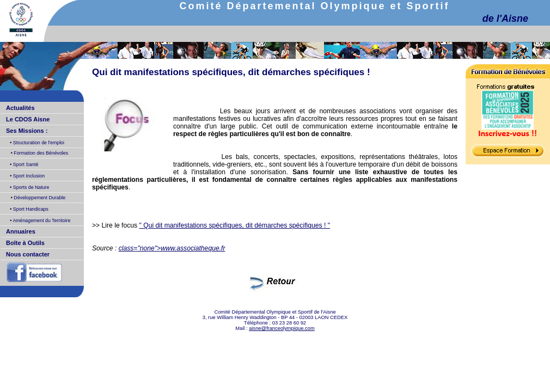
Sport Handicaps (30, 209)
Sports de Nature (30, 187)
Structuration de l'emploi (38, 143)
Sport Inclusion (28, 176)
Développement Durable (39, 198)
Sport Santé (25, 164)
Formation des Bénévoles (40, 153)
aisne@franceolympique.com (282, 328)
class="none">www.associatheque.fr (172, 248)
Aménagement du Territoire (41, 220)
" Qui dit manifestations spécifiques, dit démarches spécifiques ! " (235, 225)
